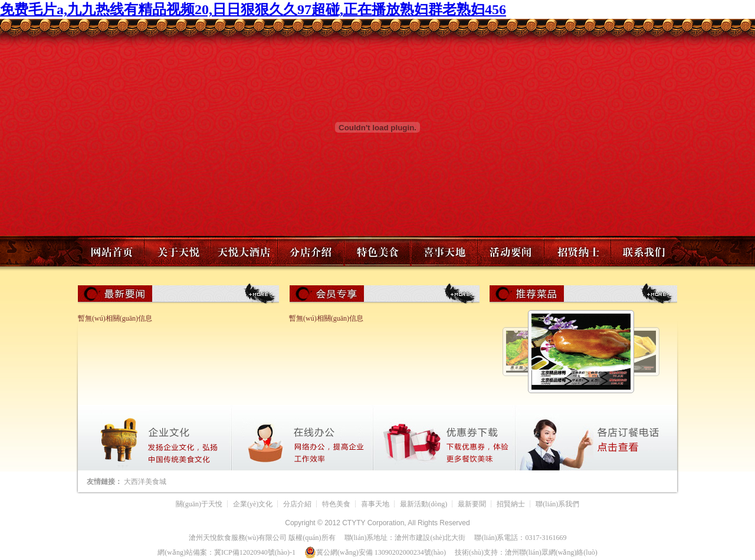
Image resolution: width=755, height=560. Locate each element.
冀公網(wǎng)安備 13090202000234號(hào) (375, 552)
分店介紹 (297, 504)
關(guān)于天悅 (199, 504)
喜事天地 (375, 504)
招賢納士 (511, 504)
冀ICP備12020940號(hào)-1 (255, 552)
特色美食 (336, 504)
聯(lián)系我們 (557, 504)
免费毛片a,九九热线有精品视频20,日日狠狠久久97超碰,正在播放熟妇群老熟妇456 (253, 9)
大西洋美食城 (145, 482)
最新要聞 (472, 504)
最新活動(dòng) (424, 504)
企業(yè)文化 (253, 504)
